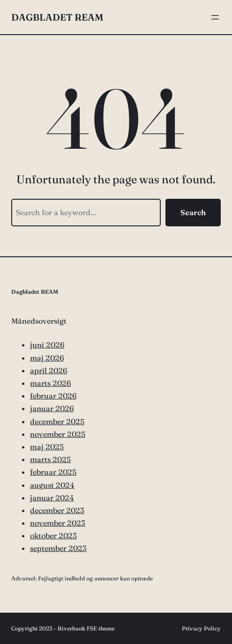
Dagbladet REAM (57, 17)
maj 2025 (47, 447)
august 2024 (52, 485)
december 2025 (57, 421)
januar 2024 (52, 498)
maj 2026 (47, 358)
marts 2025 (50, 459)
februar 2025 (53, 472)
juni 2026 (47, 345)
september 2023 (58, 548)
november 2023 (58, 523)
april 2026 (49, 370)
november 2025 (58, 434)
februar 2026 (53, 396)
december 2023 (57, 510)
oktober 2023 (53, 535)
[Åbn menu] (215, 17)
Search (193, 212)
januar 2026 (52, 408)
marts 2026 (50, 383)
